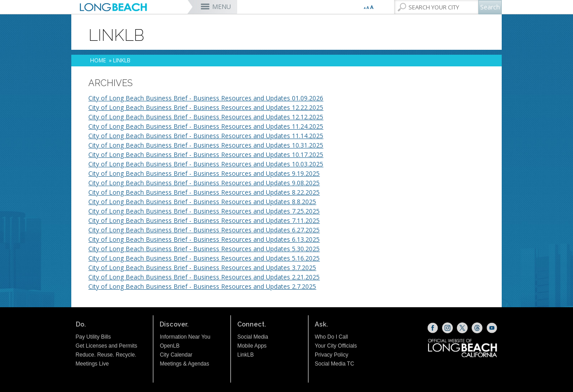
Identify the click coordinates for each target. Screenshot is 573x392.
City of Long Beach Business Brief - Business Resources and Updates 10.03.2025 (206, 164)
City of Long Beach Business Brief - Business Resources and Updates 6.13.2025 (204, 239)
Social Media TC (334, 364)
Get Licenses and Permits (106, 346)
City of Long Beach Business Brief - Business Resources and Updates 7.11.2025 (204, 220)
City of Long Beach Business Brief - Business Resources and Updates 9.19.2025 (204, 173)
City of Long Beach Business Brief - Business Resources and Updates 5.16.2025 (204, 258)
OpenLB (169, 346)
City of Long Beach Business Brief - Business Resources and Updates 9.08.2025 (204, 183)
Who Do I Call (331, 337)
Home (98, 60)
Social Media (253, 337)
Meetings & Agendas (184, 364)
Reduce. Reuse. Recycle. (106, 355)
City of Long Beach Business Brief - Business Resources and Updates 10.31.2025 (206, 145)
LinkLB (245, 355)
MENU (221, 7)
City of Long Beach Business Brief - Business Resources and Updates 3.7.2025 (202, 268)
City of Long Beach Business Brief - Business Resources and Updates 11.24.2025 (206, 126)
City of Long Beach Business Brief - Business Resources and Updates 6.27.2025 (204, 230)
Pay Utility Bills (93, 337)
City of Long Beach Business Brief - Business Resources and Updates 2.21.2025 (204, 277)
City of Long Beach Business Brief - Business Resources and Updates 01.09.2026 (206, 98)
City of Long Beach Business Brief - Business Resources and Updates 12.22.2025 (206, 107)
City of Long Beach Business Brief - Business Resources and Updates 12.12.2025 (206, 117)
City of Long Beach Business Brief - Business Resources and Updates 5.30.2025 (204, 249)
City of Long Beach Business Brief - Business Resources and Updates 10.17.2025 (206, 155)
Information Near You (185, 337)
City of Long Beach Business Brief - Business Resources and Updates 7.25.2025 (204, 211)
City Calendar (176, 355)
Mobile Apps (252, 346)
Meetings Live (92, 364)
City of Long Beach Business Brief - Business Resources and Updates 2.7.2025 (202, 286)
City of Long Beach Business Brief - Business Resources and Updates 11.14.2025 (206, 136)
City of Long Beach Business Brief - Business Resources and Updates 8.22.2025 (204, 192)
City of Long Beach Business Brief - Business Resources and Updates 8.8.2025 (202, 202)
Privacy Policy (332, 355)
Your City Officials (336, 346)
